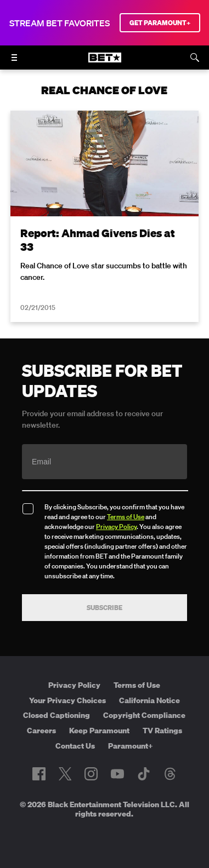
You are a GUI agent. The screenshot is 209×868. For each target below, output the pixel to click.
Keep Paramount (99, 731)
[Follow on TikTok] (144, 774)
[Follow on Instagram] (91, 774)
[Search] (195, 58)
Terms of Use (126, 517)
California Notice (149, 700)
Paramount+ (131, 746)
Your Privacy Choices (67, 700)
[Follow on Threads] (170, 774)
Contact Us (75, 746)
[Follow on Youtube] (117, 774)
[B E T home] (105, 62)
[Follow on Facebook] (39, 774)
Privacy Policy (116, 527)
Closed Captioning (57, 715)
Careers (41, 731)
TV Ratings (162, 731)
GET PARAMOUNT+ (160, 23)
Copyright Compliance (144, 715)
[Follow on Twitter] (65, 774)
